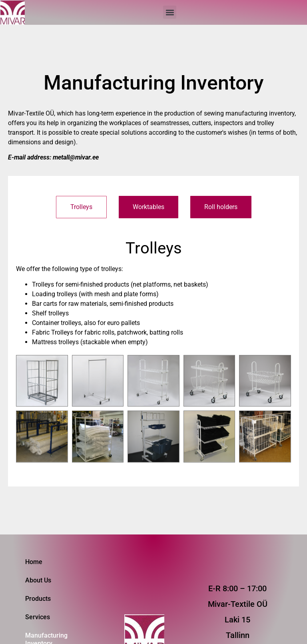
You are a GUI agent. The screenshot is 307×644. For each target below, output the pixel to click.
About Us (38, 580)
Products (38, 599)
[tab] (81, 207)
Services (38, 617)
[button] (170, 12)
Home (34, 562)
